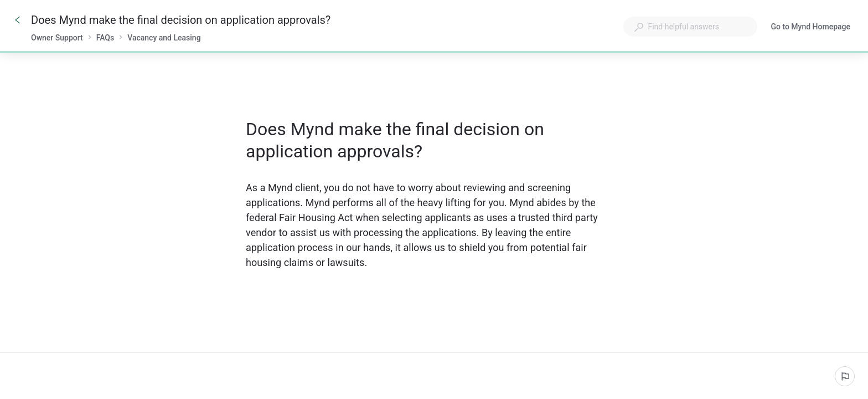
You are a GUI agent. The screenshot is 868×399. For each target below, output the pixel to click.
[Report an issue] (845, 376)
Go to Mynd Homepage (810, 28)
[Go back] (18, 20)
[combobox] (690, 27)
